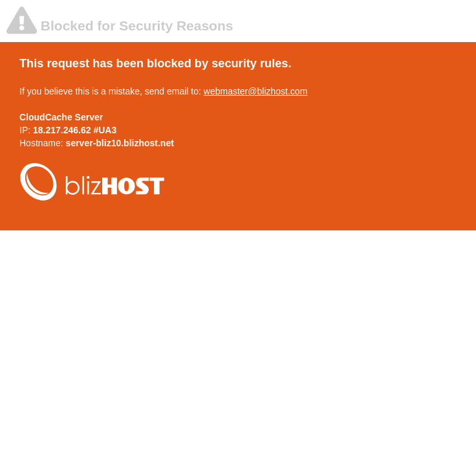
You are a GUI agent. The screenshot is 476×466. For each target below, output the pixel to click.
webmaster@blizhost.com (256, 91)
